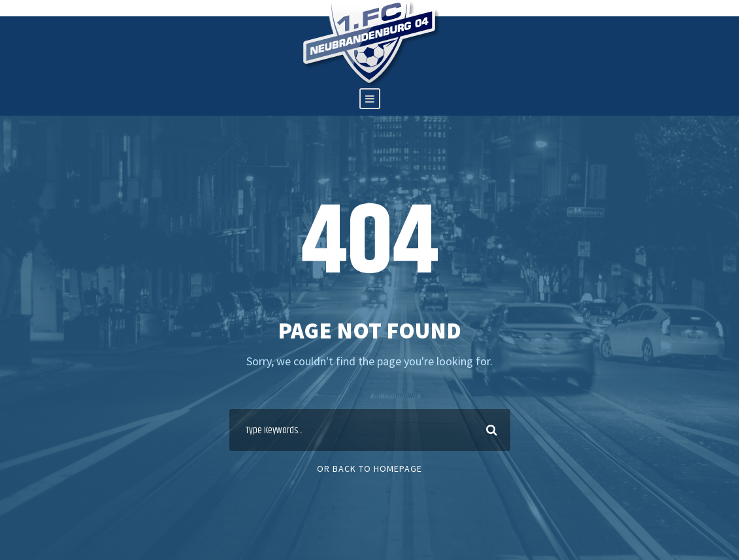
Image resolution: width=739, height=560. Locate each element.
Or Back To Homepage (369, 469)
